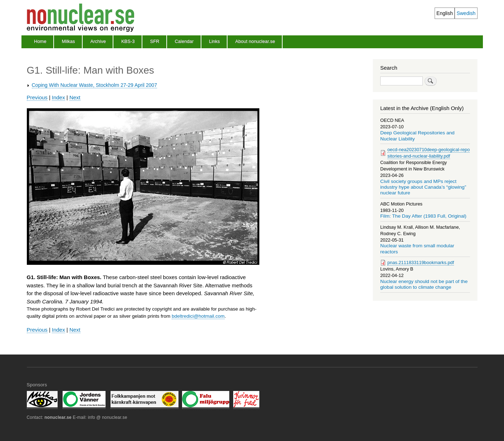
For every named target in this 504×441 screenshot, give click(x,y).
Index (58, 97)
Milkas (68, 41)
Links (214, 41)
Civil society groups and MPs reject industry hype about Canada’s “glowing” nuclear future (423, 187)
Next (75, 97)
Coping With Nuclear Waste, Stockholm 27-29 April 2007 (94, 85)
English (445, 13)
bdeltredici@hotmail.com (198, 316)
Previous (37, 97)
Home (40, 41)
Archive (98, 41)
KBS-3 (128, 41)
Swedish (466, 13)
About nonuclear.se (255, 41)
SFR (155, 41)
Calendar (184, 41)
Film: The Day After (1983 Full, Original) (423, 216)
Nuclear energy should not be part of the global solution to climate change (424, 284)
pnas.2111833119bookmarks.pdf (421, 262)
